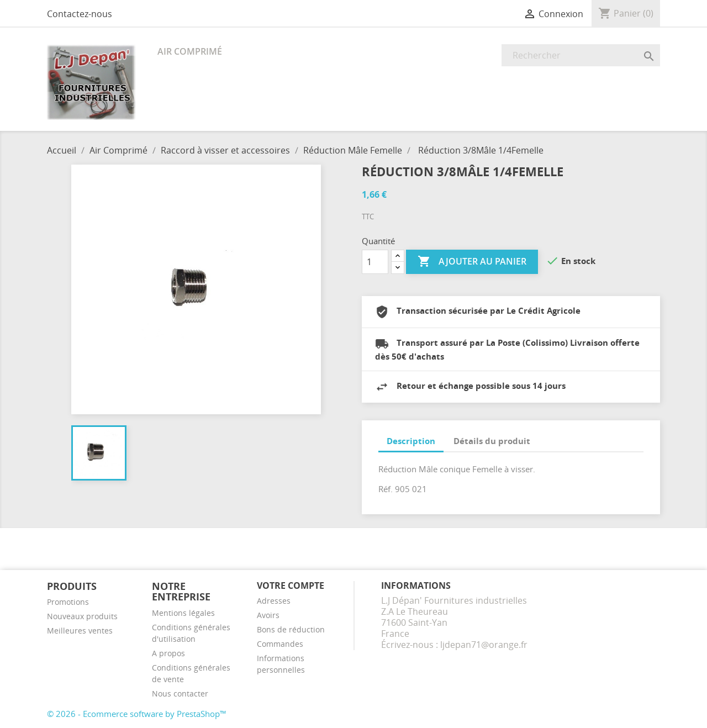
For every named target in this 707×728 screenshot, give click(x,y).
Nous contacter (180, 693)
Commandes (280, 644)
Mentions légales (183, 613)
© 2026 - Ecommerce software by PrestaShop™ (137, 714)
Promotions (68, 602)
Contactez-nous (80, 14)
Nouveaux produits (82, 616)
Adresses (274, 601)
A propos (168, 653)
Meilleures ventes (80, 631)
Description (411, 441)
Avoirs (268, 615)
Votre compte (291, 585)
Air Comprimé (190, 51)
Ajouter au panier (472, 262)
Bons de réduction (291, 629)
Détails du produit (492, 441)
